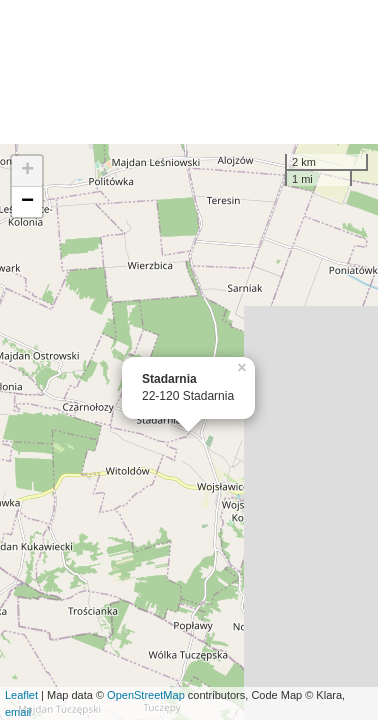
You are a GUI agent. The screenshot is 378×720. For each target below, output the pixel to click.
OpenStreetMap (146, 695)
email (18, 712)
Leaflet (21, 695)
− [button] (27, 202)
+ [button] (27, 171)
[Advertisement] (189, 72)
